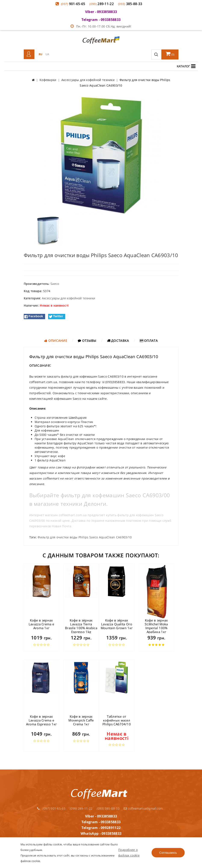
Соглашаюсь (168, 853)
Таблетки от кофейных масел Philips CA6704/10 (117, 720)
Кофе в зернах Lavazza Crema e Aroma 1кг (41, 624)
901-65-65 (73, 4)
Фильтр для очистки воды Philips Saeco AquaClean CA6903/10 (85, 537)
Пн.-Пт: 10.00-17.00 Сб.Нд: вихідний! (101, 26)
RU (41, 54)
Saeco (55, 284)
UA (47, 54)
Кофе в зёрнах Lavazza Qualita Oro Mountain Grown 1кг (117, 624)
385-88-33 (130, 4)
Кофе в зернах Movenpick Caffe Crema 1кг (81, 720)
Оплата (149, 341)
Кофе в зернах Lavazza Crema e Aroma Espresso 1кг (41, 720)
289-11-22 (102, 4)
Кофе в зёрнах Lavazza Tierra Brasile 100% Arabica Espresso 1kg (81, 626)
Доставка (118, 341)
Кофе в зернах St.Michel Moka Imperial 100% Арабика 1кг (156, 626)
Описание (56, 341)
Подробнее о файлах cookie (129, 853)
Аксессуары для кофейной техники (69, 298)
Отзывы (87, 341)
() (170, 54)
